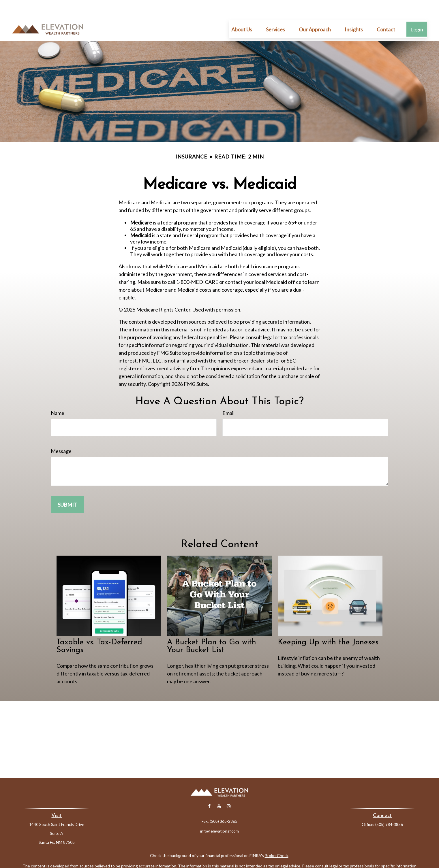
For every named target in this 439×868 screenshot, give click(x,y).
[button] (242, 12)
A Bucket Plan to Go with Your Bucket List (212, 629)
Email (228, 396)
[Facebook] (209, 789)
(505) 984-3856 (389, 807)
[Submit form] (67, 487)
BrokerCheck (277, 838)
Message (61, 434)
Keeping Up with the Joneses (328, 625)
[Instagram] (229, 789)
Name (58, 396)
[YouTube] (219, 789)
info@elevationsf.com (220, 814)
